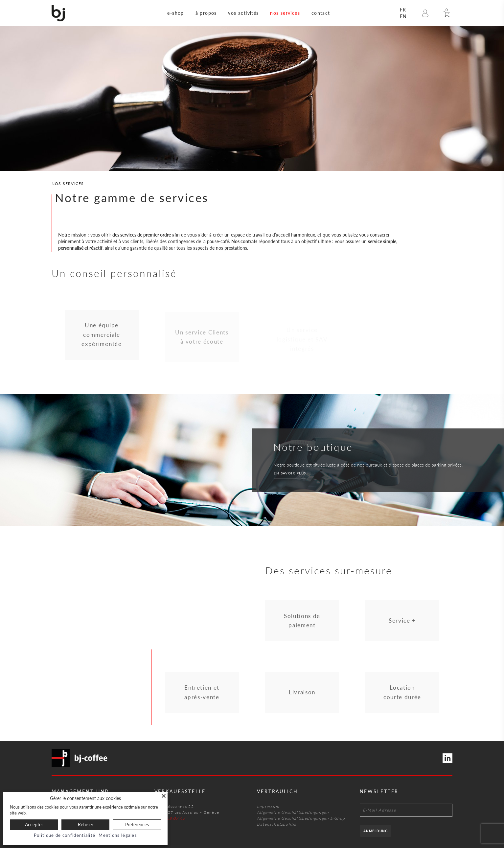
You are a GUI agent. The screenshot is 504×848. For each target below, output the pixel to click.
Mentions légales (118, 835)
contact (321, 13)
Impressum (268, 806)
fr (403, 10)
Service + (402, 623)
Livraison (302, 695)
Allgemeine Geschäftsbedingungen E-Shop (301, 818)
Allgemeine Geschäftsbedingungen (293, 812)
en (403, 16)
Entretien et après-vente (202, 695)
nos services (285, 13)
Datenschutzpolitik (277, 824)
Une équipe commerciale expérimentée (102, 337)
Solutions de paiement (302, 623)
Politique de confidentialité (65, 835)
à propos (206, 13)
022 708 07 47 (170, 818)
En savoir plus (290, 473)
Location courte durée (402, 695)
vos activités (243, 13)
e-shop (175, 13)
